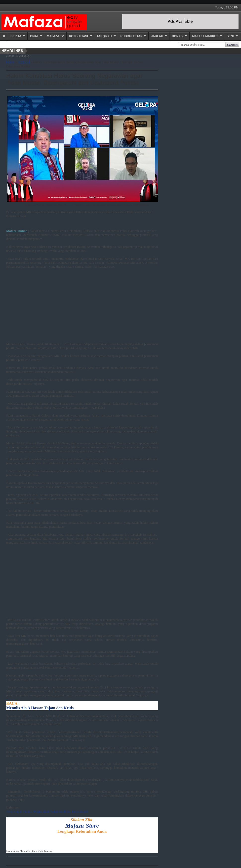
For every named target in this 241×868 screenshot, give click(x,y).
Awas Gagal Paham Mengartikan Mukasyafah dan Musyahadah (47, 811)
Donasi (178, 36)
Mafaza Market (205, 36)
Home (10, 62)
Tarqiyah (104, 36)
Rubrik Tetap (131, 36)
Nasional (24, 62)
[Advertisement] (76, 307)
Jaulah (157, 36)
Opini (34, 36)
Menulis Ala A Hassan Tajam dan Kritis (40, 708)
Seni (230, 36)
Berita (16, 36)
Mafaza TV (55, 36)
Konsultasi (79, 36)
